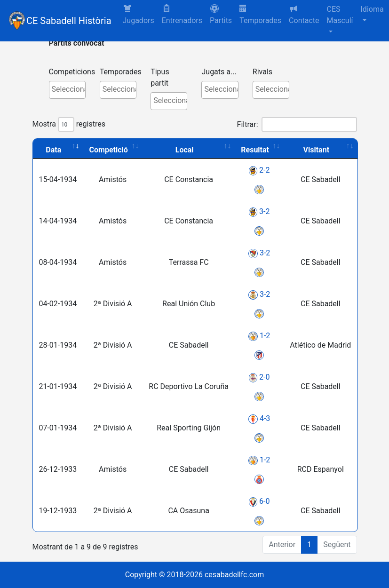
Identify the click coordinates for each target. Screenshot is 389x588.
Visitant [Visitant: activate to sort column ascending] (317, 150)
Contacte (304, 14)
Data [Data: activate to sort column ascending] (53, 150)
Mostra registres (69, 124)
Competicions (72, 72)
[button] (221, 15)
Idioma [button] (372, 9)
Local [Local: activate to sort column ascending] (185, 150)
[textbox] (70, 89)
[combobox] (67, 90)
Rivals (262, 72)
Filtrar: (297, 124)
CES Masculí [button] (340, 15)
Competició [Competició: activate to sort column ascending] (109, 150)
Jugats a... (219, 72)
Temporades (260, 15)
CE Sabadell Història (69, 21)
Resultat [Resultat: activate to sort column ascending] (255, 150)
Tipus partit (160, 77)
